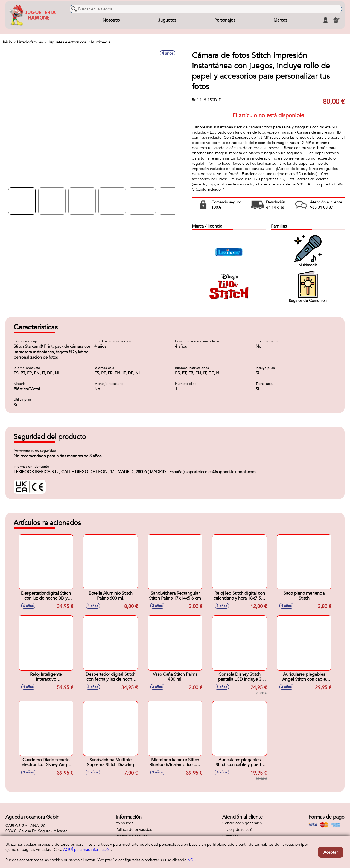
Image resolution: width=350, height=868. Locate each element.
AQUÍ (192, 860)
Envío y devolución (238, 830)
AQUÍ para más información (87, 850)
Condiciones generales (242, 823)
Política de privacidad (134, 830)
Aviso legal (125, 823)
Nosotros (111, 20)
